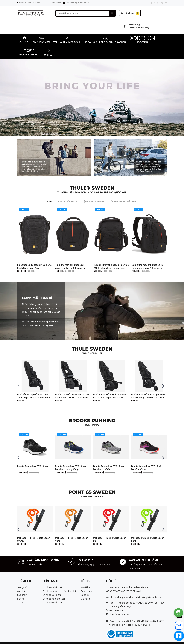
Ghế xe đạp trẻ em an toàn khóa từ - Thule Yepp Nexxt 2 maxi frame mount (111, 391)
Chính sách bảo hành (53, 597)
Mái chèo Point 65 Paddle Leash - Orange (72, 534)
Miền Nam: (56, 3)
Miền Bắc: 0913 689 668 (38, 3)
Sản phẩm (22, 590)
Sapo (133, 640)
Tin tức (21, 597)
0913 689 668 (116, 605)
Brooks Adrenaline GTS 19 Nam (71, 461)
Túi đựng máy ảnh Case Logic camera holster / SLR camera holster (70, 261)
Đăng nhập (86, 586)
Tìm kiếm (85, 582)
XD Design (143, 40)
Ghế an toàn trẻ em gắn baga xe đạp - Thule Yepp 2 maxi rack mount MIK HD (147, 391)
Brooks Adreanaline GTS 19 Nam (34, 461)
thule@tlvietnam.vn (80, 3)
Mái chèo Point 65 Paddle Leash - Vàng (110, 534)
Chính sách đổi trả (52, 590)
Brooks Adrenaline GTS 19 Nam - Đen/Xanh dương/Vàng (110, 462)
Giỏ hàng (130, 13)
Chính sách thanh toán (54, 593)
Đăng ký (85, 590)
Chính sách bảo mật (53, 582)
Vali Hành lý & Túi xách (67, 40)
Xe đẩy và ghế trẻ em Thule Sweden (106, 40)
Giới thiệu (25, 39)
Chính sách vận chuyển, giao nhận (60, 586)
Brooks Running (29, 52)
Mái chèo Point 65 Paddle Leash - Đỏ (148, 534)
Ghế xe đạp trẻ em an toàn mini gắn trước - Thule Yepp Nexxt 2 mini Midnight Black (33, 391)
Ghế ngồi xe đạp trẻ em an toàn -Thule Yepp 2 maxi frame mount (72, 391)
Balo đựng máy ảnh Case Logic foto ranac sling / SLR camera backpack (148, 261)
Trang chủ (22, 582)
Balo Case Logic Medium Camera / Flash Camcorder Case (35, 261)
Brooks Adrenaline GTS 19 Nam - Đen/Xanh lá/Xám (148, 462)
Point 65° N (49, 52)
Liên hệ (21, 593)
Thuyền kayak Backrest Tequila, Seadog (33, 534)
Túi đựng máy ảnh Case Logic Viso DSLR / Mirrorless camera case (111, 261)
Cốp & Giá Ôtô (42, 40)
